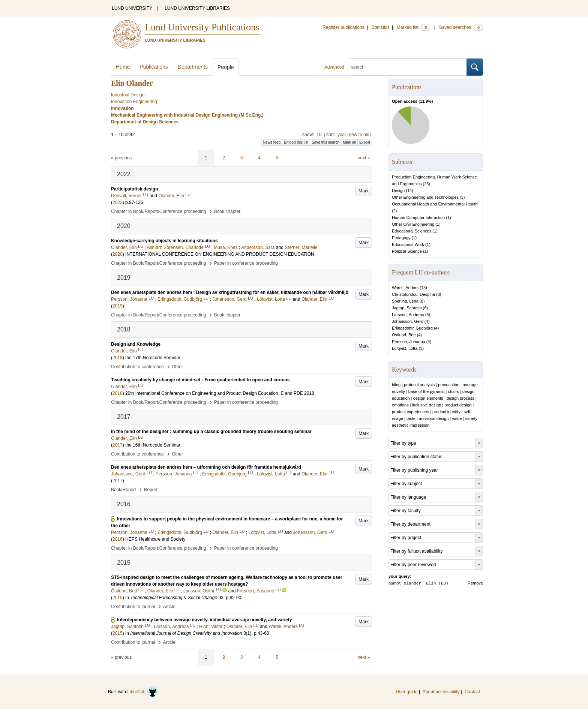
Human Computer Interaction (418, 217)
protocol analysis (419, 385)
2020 (118, 254)
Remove (475, 583)
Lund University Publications (202, 27)
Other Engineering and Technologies (425, 197)
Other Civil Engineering (413, 224)
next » (364, 158)
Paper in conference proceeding (246, 263)
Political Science (407, 251)
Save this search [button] (325, 142)
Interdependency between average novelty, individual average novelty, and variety (204, 620)
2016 (118, 539)
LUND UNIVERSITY (132, 8)
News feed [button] (272, 142)
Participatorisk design (134, 189)
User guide (407, 692)
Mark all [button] (349, 142)
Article (169, 607)
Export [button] (365, 142)
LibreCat (143, 692)
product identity (446, 412)
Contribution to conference (137, 367)
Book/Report (124, 490)
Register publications (343, 27)
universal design (434, 418)
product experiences (410, 412)
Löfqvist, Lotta (405, 348)
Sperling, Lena (405, 301)
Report (151, 490)
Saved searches (461, 27)
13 (423, 288)
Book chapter (227, 211)
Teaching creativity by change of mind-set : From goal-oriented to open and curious (200, 380)
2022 (118, 202)
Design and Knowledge (136, 344)
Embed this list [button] (296, 142)
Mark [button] (364, 191)
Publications (154, 67)
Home (123, 67)
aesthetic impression (411, 425)
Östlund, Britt (404, 335)
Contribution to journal (133, 607)
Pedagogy (401, 238)
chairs (453, 391)
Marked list (413, 27)
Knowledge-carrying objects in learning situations (164, 241)
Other (177, 367)
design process (460, 398)
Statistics (381, 27)
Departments (193, 67)
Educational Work (408, 244)
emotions (400, 405)
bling (396, 385)
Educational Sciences (412, 231)
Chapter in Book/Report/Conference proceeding (159, 211)
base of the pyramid (427, 391)
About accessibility (441, 692)
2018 (118, 358)
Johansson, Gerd (408, 321)
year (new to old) (354, 135)
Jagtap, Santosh (407, 308)
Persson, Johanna (409, 342)
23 (426, 184)
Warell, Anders (405, 288)
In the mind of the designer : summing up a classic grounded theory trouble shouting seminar (211, 432)
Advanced (334, 67)
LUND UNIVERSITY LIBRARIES (197, 8)
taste (411, 418)
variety (471, 418)
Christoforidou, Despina (413, 294)
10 (319, 135)
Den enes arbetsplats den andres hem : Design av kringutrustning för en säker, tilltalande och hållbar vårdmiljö (230, 292)
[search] (407, 67)
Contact (472, 692)
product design (458, 405)
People (226, 67)
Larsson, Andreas (408, 315)
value (457, 418)
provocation (449, 385)
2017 (118, 445)
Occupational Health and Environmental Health (435, 204)
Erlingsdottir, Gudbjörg (412, 328)
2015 (118, 598)
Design (398, 190)
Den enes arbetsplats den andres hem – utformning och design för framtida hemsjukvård (206, 467)
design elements (428, 398)
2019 (118, 306)
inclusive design (427, 405)
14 (409, 190)
